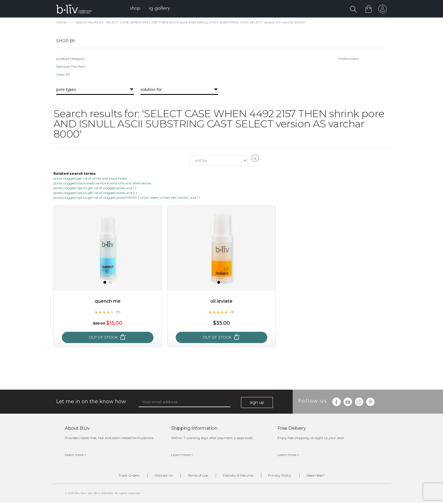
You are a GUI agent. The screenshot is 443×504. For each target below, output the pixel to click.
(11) (118, 313)
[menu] (151, 9)
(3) (232, 313)
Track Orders (122, 476)
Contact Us (159, 476)
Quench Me (108, 302)
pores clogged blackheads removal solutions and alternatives (102, 184)
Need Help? (322, 476)
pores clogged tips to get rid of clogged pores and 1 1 (95, 188)
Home (61, 23)
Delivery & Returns (239, 476)
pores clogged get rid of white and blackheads (90, 179)
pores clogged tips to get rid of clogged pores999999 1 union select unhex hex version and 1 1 (127, 198)
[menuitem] (136, 9)
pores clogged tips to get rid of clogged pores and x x (95, 193)
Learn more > (76, 455)
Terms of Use (196, 476)
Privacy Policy (284, 476)
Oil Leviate (221, 302)
